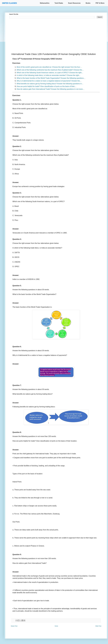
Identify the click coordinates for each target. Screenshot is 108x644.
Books (88, 3)
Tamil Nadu (59, 3)
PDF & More (100, 3)
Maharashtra (45, 3)
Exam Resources (74, 3)
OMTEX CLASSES (9, 3)
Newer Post (14, 626)
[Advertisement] (56, 33)
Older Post (98, 626)
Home (56, 626)
